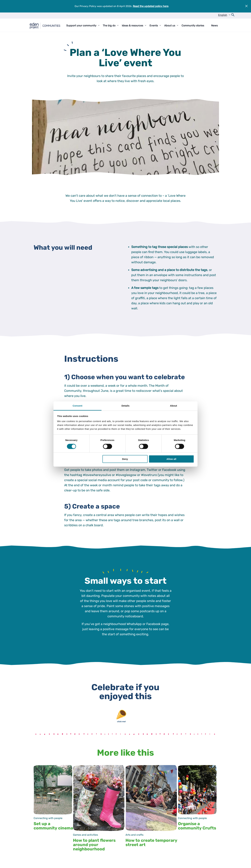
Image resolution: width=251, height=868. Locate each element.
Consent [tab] (78, 406)
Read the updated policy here (151, 6)
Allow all (171, 459)
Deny (125, 459)
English (223, 15)
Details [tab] (125, 406)
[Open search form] (233, 16)
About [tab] (174, 406)
